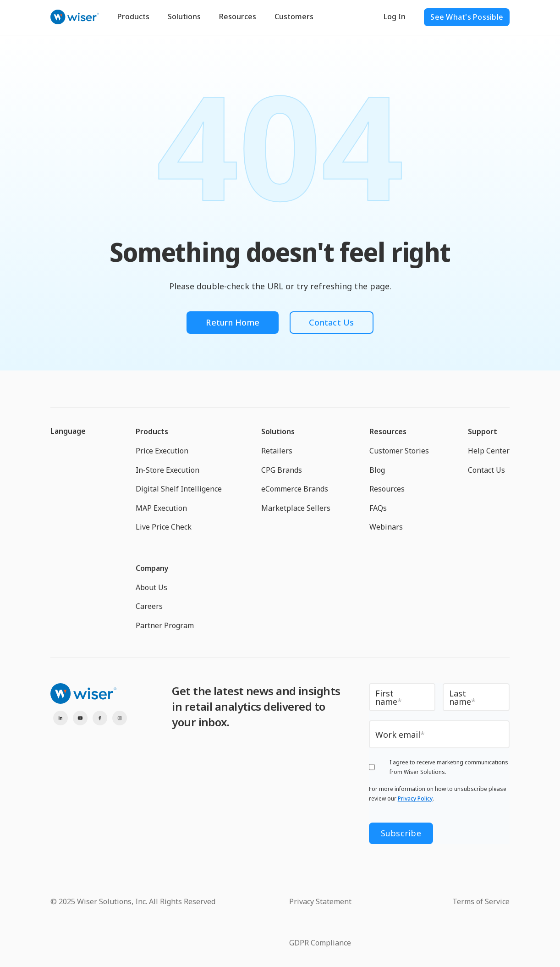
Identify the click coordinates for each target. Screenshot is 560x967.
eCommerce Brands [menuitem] (295, 489)
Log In (395, 17)
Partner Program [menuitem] (165, 625)
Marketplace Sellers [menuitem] (296, 508)
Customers (294, 17)
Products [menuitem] (152, 431)
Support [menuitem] (483, 431)
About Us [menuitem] (151, 587)
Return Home (233, 322)
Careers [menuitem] (149, 606)
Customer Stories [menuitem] (399, 451)
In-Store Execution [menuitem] (167, 470)
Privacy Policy (415, 798)
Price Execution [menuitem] (162, 451)
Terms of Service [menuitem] (481, 901)
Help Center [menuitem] (489, 451)
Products (133, 17)
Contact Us (332, 322)
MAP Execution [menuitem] (161, 508)
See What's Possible (467, 17)
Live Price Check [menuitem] (164, 527)
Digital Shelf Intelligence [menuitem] (179, 489)
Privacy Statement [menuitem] (320, 901)
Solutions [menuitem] (278, 431)
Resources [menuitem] (388, 431)
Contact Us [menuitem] (486, 470)
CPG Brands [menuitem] (282, 470)
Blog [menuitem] (377, 470)
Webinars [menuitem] (386, 527)
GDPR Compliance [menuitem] (320, 943)
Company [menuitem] (152, 568)
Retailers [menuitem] (277, 451)
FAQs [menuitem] (378, 508)
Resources (238, 17)
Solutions (184, 17)
